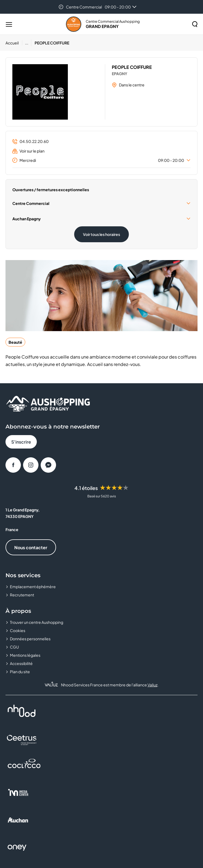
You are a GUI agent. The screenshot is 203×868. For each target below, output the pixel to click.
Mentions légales (25, 655)
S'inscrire (21, 442)
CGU (14, 647)
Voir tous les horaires (101, 234)
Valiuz (152, 685)
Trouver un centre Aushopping (37, 622)
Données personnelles (30, 639)
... (27, 43)
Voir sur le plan (28, 151)
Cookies (18, 630)
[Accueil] (14, 43)
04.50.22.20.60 (30, 141)
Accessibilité (21, 663)
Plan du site (20, 672)
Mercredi (101, 160)
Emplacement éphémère (33, 587)
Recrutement (22, 595)
